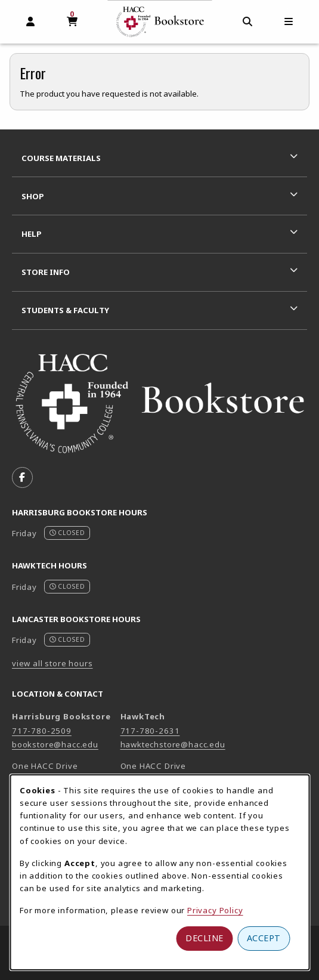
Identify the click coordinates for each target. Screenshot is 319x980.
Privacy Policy (215, 910)
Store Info (46, 272)
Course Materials (61, 158)
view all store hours (52, 663)
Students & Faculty (65, 310)
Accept (264, 938)
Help (32, 234)
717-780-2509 (42, 731)
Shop (33, 196)
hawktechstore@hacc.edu (173, 744)
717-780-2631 (150, 731)
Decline (205, 938)
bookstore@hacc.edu (55, 744)
